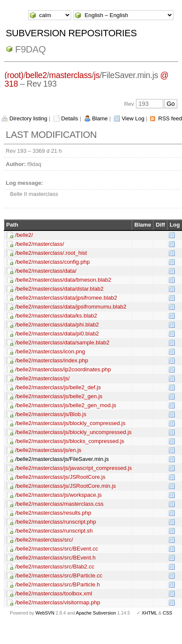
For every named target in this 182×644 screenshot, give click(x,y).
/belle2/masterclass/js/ (43, 378)
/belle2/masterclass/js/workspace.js (59, 495)
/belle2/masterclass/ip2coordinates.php (63, 369)
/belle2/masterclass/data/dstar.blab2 (59, 289)
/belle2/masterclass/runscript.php (56, 522)
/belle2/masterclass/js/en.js (48, 450)
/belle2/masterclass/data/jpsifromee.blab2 (66, 298)
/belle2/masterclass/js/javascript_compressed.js (74, 468)
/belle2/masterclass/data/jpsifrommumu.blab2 (71, 307)
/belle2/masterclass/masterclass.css (59, 504)
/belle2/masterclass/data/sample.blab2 (62, 342)
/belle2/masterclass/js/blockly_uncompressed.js (74, 432)
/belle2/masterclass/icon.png (50, 351)
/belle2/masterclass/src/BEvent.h (56, 558)
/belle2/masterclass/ (40, 244)
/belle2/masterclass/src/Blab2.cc (55, 567)
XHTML (149, 613)
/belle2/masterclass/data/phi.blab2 (57, 325)
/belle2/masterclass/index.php (52, 360)
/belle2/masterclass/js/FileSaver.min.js (62, 459)
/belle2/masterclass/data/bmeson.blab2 (63, 280)
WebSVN (45, 613)
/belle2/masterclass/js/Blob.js (51, 414)
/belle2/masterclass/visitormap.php (58, 602)
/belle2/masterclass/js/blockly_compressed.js (71, 423)
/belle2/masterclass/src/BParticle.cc (59, 576)
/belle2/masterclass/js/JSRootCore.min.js (66, 486)
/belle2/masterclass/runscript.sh (54, 531)
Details (70, 118)
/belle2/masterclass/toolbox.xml (54, 593)
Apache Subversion (96, 613)
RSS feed (170, 118)
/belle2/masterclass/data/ (46, 271)
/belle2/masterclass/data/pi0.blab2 (57, 334)
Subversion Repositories (71, 33)
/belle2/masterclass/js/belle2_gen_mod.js (66, 405)
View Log (133, 118)
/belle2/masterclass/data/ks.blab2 (56, 316)
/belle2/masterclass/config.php (53, 262)
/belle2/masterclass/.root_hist (51, 253)
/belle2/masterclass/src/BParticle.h (58, 584)
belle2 (36, 75)
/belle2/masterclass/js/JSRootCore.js (61, 477)
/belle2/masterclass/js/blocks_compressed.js (70, 441)
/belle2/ (24, 235)
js (97, 75)
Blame (100, 118)
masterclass (70, 75)
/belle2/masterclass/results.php (53, 513)
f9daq (31, 49)
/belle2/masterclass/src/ (44, 540)
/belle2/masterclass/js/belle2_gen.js (59, 396)
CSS (168, 613)
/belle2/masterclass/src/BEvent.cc (57, 549)
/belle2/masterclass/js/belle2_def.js (58, 387)
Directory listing (28, 118)
